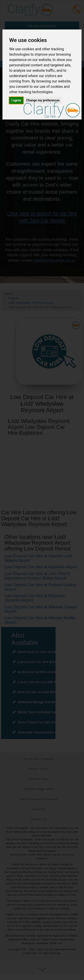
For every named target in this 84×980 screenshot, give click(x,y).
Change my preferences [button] (43, 100)
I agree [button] (16, 100)
